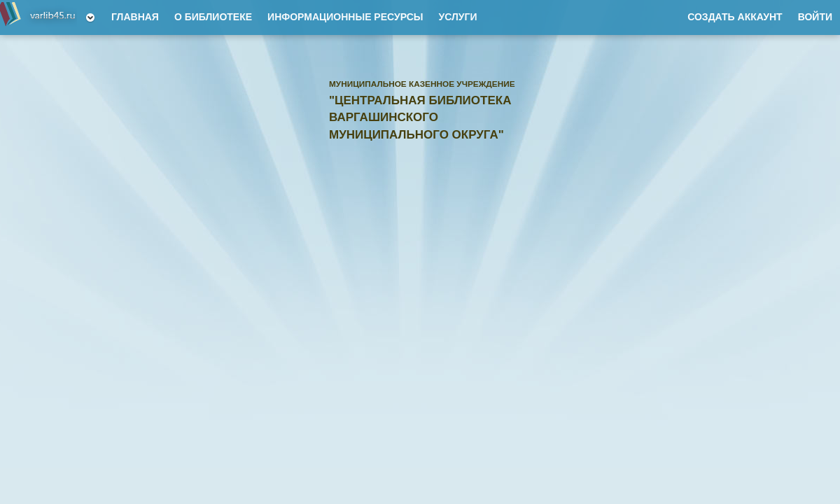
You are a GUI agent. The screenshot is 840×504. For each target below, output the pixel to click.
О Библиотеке (213, 17)
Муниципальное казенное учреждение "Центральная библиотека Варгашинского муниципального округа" (38, 17)
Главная (135, 17)
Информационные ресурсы (345, 17)
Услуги (457, 17)
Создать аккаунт (735, 17)
